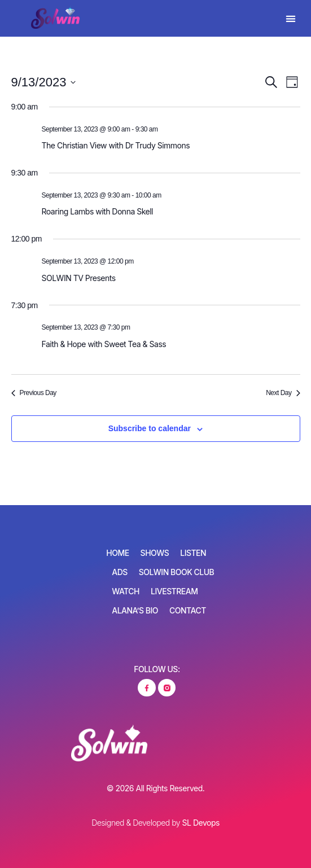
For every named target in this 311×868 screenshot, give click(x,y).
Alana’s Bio (135, 610)
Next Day (283, 393)
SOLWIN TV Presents (79, 278)
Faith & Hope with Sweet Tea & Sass (104, 344)
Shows (155, 553)
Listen (193, 553)
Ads (120, 572)
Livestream (174, 591)
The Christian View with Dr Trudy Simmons (116, 145)
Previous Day (34, 393)
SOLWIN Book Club (176, 572)
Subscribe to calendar (150, 428)
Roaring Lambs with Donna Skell (98, 211)
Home (117, 553)
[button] (291, 18)
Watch (126, 591)
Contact (188, 610)
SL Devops (201, 823)
